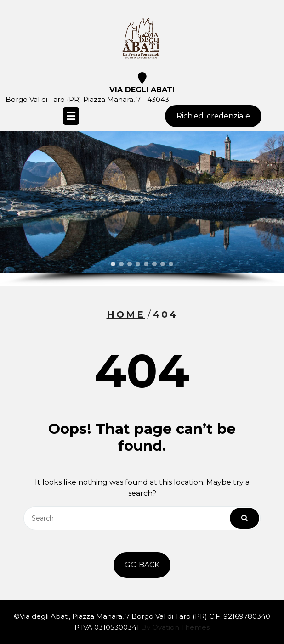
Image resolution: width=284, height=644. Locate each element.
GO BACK (142, 565)
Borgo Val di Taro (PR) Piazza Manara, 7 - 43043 (87, 99)
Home (126, 314)
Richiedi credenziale (213, 116)
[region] (142, 208)
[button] (113, 264)
